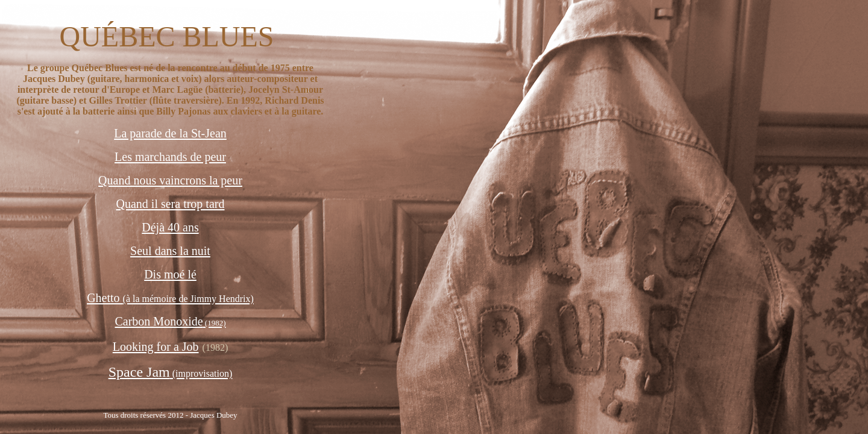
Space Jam (171, 372)
